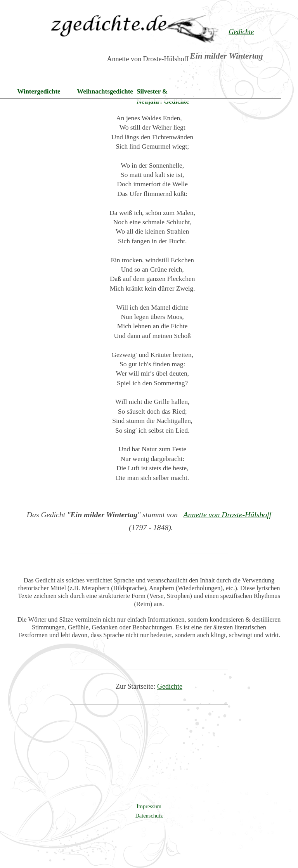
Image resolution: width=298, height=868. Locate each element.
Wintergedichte (39, 91)
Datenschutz (149, 816)
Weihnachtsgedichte (105, 91)
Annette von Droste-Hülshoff (227, 515)
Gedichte (170, 686)
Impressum (149, 806)
